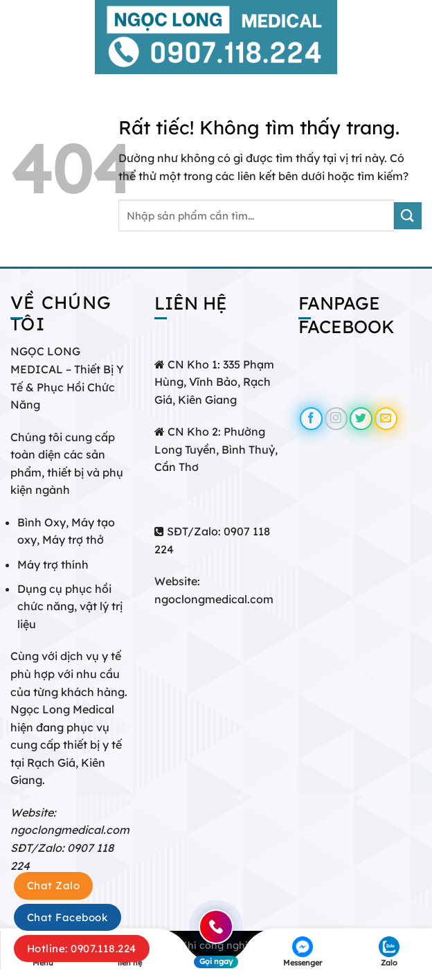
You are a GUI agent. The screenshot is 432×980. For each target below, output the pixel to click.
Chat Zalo (53, 885)
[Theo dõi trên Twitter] (361, 419)
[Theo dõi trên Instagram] (336, 419)
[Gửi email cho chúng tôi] (386, 419)
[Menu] (19, 37)
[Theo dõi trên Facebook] (311, 419)
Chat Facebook (67, 917)
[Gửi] (408, 216)
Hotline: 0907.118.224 (82, 948)
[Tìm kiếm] (416, 37)
